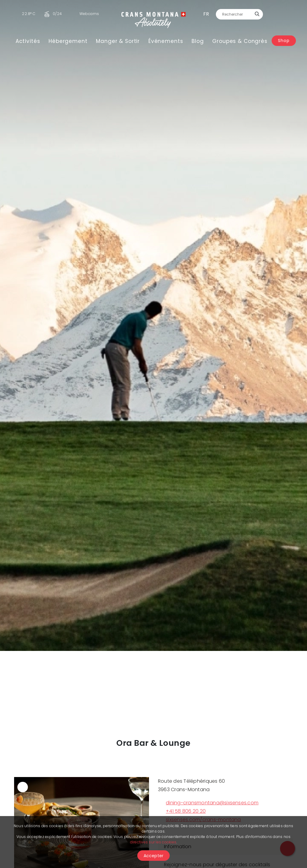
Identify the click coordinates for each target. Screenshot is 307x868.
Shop (284, 41)
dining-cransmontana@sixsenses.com (208, 803)
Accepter (154, 856)
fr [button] (206, 14)
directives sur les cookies (153, 842)
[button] (23, 325)
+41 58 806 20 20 (182, 811)
